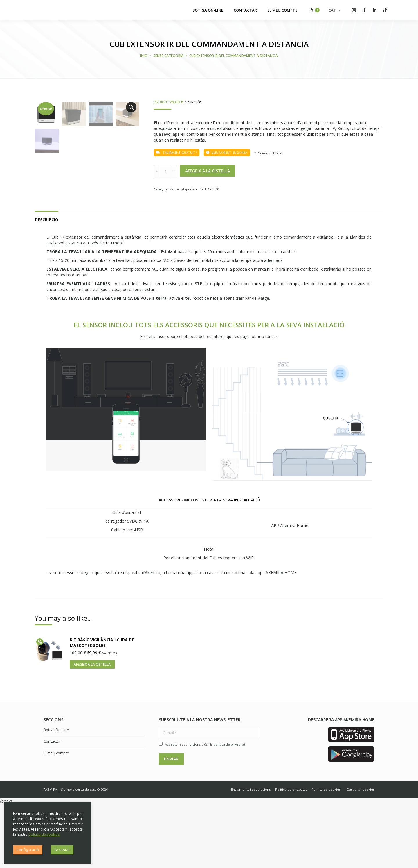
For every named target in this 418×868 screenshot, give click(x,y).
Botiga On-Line (56, 794)
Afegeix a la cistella (208, 171)
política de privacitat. (230, 808)
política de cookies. (44, 834)
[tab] (47, 281)
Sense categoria (182, 189)
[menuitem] (208, 10)
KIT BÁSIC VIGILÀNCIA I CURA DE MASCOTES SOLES (102, 707)
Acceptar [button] (62, 850)
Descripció (47, 284)
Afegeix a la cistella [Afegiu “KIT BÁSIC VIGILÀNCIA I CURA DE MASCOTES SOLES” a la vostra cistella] (92, 728)
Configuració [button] (28, 850)
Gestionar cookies (360, 853)
